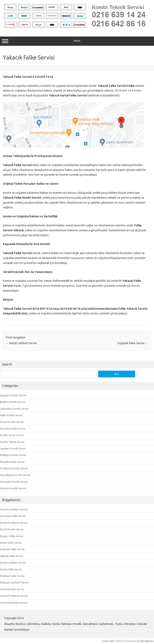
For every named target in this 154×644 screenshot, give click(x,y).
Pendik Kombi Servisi (12, 462)
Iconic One (108, 641)
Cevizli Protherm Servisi (14, 596)
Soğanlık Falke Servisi (133, 343)
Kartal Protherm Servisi (14, 523)
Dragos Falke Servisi (12, 536)
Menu (77, 41)
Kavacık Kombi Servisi (13, 429)
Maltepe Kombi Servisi (13, 455)
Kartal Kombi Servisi (12, 422)
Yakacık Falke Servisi (12, 556)
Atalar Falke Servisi (11, 543)
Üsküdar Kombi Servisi (13, 488)
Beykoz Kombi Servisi (13, 402)
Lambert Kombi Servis (13, 448)
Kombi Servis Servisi (12, 435)
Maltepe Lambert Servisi (14, 582)
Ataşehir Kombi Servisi (13, 395)
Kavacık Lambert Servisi (14, 509)
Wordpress (147, 641)
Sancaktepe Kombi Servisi (15, 475)
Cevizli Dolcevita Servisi (14, 603)
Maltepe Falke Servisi (12, 576)
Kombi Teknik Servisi (12, 442)
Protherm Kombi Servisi (14, 468)
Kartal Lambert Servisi (21, 343)
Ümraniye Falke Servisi (13, 516)
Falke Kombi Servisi (11, 415)
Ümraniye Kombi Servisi (14, 482)
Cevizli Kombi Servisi (12, 589)
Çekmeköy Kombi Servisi (14, 409)
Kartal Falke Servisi (11, 569)
